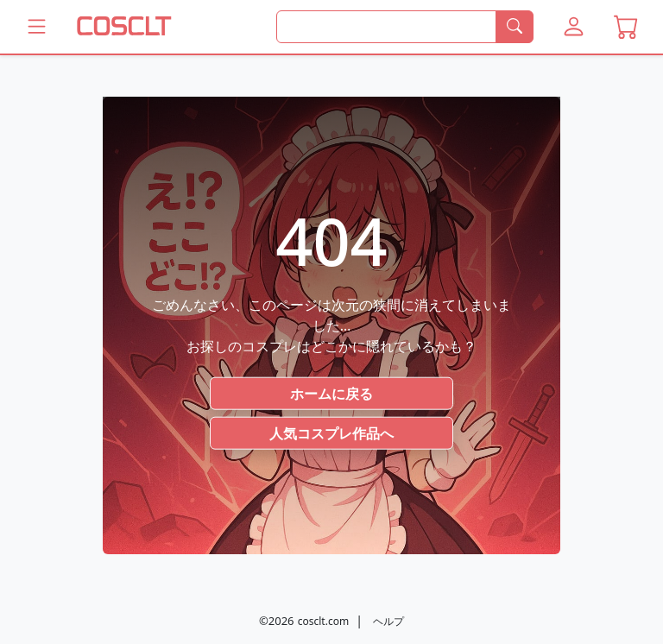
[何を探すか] (386, 27)
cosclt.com (323, 621)
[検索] (515, 27)
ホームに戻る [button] (331, 393)
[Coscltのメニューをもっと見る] (37, 27)
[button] (574, 27)
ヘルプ (388, 621)
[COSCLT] (124, 27)
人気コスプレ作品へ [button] (331, 432)
